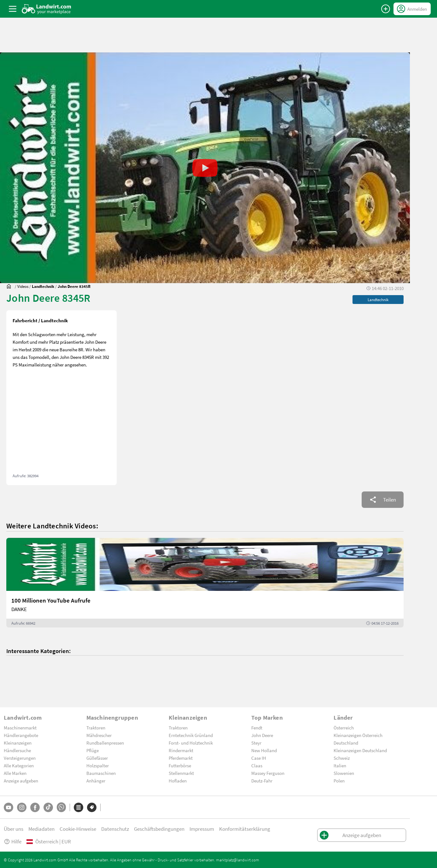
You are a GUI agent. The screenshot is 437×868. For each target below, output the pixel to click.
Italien (340, 765)
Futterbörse (180, 765)
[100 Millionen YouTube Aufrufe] (205, 583)
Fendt (257, 728)
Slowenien (344, 773)
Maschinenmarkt (20, 728)
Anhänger (96, 781)
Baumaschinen (101, 773)
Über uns (14, 829)
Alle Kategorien (19, 765)
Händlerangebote (21, 735)
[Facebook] (35, 807)
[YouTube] (9, 807)
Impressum (202, 829)
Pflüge (93, 750)
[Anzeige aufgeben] (386, 9)
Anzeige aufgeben (21, 781)
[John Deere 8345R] (74, 286)
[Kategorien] (79, 807)
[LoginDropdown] (412, 9)
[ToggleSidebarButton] (13, 9)
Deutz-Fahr (262, 781)
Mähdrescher (99, 735)
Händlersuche (17, 750)
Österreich (344, 728)
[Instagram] (22, 807)
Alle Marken (15, 773)
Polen (339, 781)
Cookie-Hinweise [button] (78, 829)
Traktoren (96, 728)
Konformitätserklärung (245, 829)
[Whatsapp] (61, 807)
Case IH (259, 758)
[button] (205, 168)
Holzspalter (98, 765)
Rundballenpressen (105, 743)
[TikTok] (48, 807)
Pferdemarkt (181, 758)
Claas (257, 765)
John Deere (262, 735)
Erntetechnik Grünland (191, 735)
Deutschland (346, 743)
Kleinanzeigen (18, 743)
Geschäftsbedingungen (159, 829)
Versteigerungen (20, 758)
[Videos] (23, 286)
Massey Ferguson (268, 773)
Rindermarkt (181, 750)
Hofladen (178, 781)
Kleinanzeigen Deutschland (360, 750)
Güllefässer (97, 758)
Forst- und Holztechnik (191, 743)
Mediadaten (41, 829)
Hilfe (13, 841)
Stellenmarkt (181, 773)
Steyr (256, 743)
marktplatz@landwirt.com (238, 860)
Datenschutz (115, 829)
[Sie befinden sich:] (10, 286)
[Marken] (92, 807)
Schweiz (342, 758)
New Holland (264, 750)
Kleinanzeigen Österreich (358, 735)
